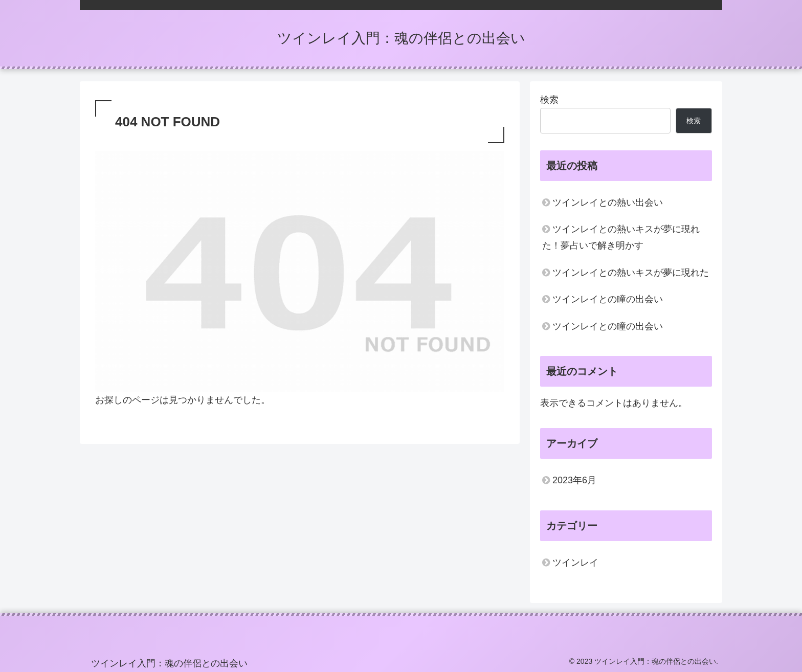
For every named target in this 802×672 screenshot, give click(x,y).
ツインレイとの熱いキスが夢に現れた (631, 273)
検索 (549, 100)
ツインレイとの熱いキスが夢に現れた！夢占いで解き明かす (621, 237)
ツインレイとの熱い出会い (608, 203)
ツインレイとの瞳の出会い (608, 299)
